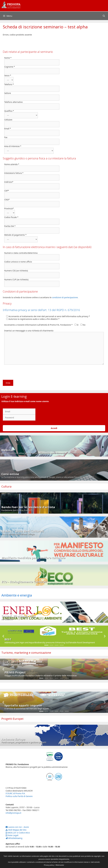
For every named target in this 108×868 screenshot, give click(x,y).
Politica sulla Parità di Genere (19, 796)
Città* (7, 200)
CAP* (7, 191)
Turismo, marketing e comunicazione (26, 653)
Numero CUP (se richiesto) (16, 279)
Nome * (8, 58)
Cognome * (9, 67)
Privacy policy (49, 865)
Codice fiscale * (11, 217)
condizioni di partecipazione (65, 297)
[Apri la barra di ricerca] (104, 16)
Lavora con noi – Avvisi (17, 827)
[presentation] (24, 373)
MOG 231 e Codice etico (18, 833)
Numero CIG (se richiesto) (16, 271)
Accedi (54, 428)
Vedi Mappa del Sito (16, 830)
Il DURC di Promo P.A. (15, 793)
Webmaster (60, 865)
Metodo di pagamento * (15, 235)
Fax (6, 137)
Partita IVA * (10, 226)
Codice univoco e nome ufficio (18, 262)
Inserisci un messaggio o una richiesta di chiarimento (29, 331)
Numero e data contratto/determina (21, 253)
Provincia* (9, 208)
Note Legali (12, 835)
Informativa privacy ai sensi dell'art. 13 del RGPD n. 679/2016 (41, 310)
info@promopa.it (13, 813)
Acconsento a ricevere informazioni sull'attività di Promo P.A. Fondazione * (38, 325)
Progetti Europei (12, 719)
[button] (3, 636)
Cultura (6, 486)
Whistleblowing (14, 838)
